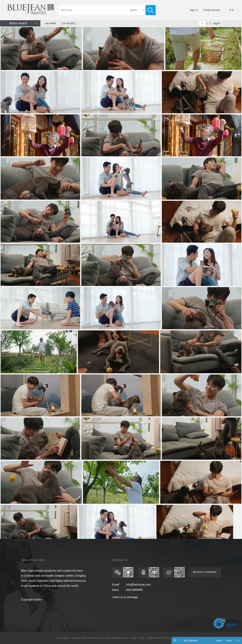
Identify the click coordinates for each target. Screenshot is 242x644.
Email (116, 585)
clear (229, 640)
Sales (116, 590)
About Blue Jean (33, 560)
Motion (133, 10)
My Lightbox (191, 640)
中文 (232, 10)
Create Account (212, 10)
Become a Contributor (205, 572)
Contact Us (120, 560)
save (219, 640)
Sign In (194, 10)
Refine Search (18, 23)
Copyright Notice (32, 600)
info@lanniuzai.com (138, 585)
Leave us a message (125, 597)
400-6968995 (135, 590)
